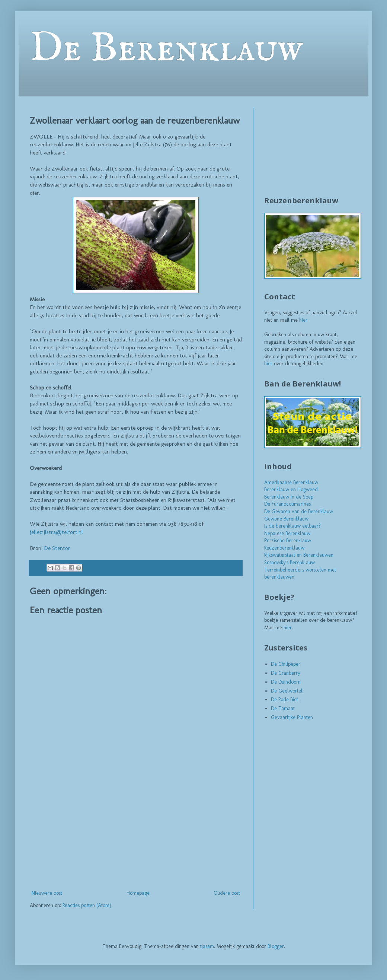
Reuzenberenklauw (284, 548)
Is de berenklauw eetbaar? (292, 526)
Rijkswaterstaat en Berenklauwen (299, 555)
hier (303, 320)
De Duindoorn (286, 682)
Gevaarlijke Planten (292, 717)
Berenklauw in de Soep (289, 497)
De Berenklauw (166, 49)
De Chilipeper (286, 664)
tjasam (207, 946)
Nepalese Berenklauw (287, 533)
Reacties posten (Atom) (87, 905)
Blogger (276, 946)
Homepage (138, 893)
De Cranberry (286, 673)
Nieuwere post (47, 893)
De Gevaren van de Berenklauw (299, 511)
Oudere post (227, 893)
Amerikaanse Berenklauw (291, 482)
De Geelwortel (287, 691)
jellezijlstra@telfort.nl (56, 532)
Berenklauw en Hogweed (291, 489)
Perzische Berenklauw (288, 540)
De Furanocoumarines (287, 504)
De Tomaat (283, 708)
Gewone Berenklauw (286, 519)
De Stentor (57, 548)
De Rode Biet (284, 699)
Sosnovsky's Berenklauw (290, 562)
